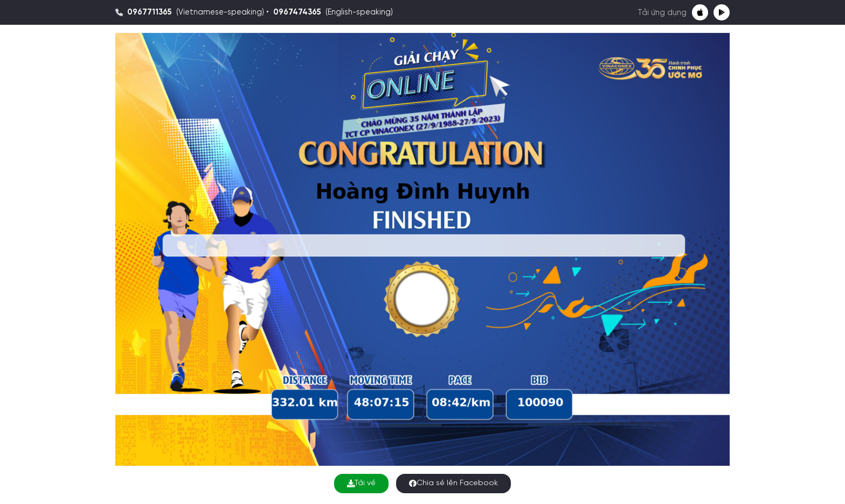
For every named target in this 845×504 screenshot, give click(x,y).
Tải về (361, 483)
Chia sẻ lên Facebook (453, 483)
